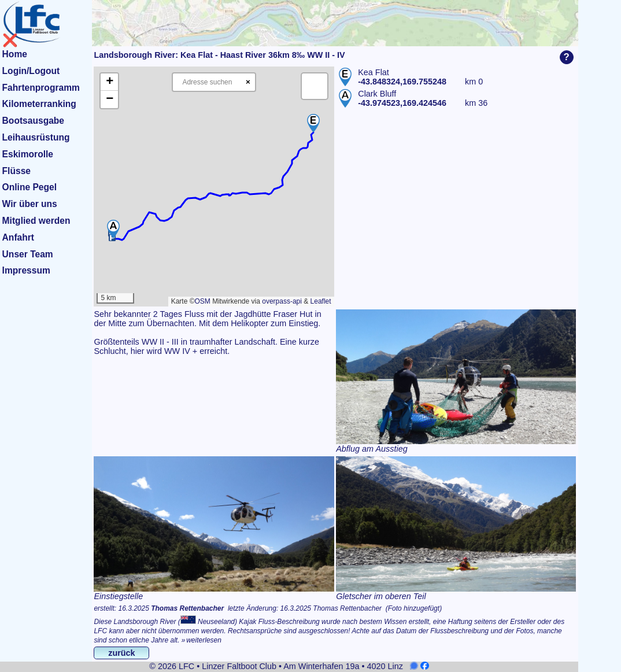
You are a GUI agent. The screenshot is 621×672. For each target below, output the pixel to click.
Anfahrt (18, 237)
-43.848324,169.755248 (402, 82)
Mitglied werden (36, 221)
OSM (202, 301)
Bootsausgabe (33, 121)
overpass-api (282, 301)
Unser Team (28, 254)
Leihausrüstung (36, 137)
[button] (313, 123)
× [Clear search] (248, 82)
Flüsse (16, 171)
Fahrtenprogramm (41, 88)
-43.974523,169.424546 (402, 103)
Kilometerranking (39, 104)
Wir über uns (30, 204)
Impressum (26, 270)
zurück (121, 653)
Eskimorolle (28, 154)
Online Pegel (29, 187)
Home (15, 54)
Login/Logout (31, 71)
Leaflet (321, 301)
